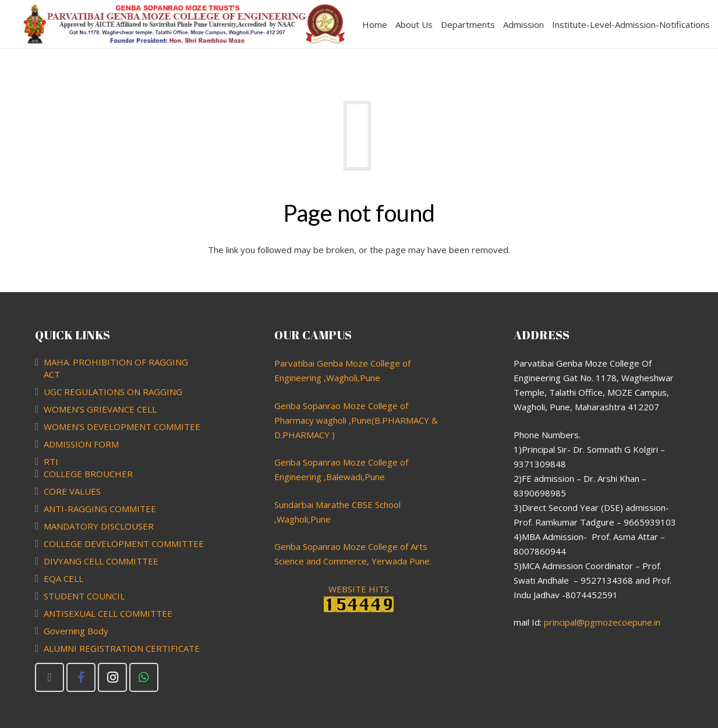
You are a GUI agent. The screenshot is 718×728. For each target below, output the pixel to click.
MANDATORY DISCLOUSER (99, 526)
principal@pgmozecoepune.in (602, 622)
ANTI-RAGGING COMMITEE (100, 509)
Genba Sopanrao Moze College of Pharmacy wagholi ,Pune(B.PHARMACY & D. (356, 420)
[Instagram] (112, 677)
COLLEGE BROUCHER (88, 474)
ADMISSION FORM (81, 444)
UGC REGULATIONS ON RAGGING (113, 392)
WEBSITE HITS (359, 598)
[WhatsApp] (144, 677)
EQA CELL (63, 578)
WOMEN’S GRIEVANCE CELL (100, 409)
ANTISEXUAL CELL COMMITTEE (108, 613)
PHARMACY (306, 435)
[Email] (49, 677)
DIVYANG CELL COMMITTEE (101, 561)
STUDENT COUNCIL (84, 596)
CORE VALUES (72, 491)
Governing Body (76, 631)
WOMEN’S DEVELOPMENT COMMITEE (122, 427)
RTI (51, 461)
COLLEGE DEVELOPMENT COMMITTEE (124, 544)
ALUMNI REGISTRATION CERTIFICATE (122, 648)
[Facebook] (81, 677)
